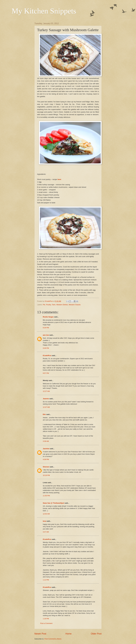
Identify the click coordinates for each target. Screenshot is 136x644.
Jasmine (46, 449)
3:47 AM (46, 532)
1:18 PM (46, 619)
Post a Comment (46, 623)
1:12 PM (46, 580)
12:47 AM (46, 407)
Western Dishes (62, 305)
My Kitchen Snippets (44, 11)
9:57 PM (46, 373)
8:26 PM (46, 328)
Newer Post (40, 634)
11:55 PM (46, 496)
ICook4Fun (47, 356)
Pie (44, 305)
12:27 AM (46, 391)
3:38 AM (46, 441)
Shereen (46, 467)
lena (44, 521)
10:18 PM (46, 475)
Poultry (49, 305)
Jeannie (46, 399)
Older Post (96, 634)
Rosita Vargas (48, 317)
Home (69, 634)
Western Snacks (75, 305)
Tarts (54, 305)
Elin (44, 414)
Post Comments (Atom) (53, 639)
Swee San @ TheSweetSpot (54, 503)
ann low (46, 335)
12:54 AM (46, 514)
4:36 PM (46, 459)
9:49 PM (46, 348)
